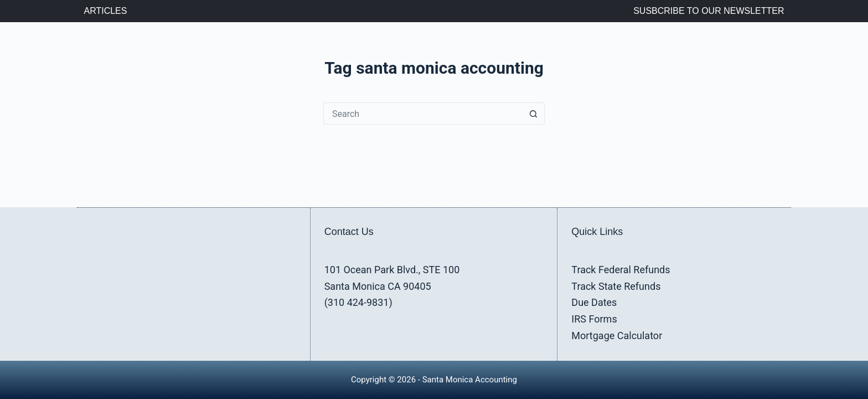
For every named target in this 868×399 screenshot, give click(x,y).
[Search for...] (423, 114)
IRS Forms (594, 319)
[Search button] (534, 114)
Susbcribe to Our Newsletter (709, 11)
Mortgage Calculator (617, 336)
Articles (106, 11)
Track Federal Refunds (621, 270)
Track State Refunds (616, 286)
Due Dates (594, 302)
